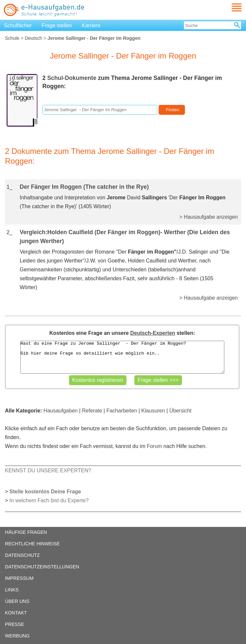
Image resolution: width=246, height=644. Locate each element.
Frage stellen (57, 25)
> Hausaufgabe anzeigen (209, 217)
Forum (154, 446)
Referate (92, 411)
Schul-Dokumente (72, 78)
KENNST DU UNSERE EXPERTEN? (48, 471)
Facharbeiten (122, 411)
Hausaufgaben (60, 411)
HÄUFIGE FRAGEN (26, 532)
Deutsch (33, 38)
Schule (12, 38)
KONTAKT (16, 613)
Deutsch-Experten (153, 333)
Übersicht (180, 411)
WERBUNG (17, 636)
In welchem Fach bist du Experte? (49, 500)
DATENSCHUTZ (22, 555)
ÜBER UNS (17, 601)
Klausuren (153, 411)
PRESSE (14, 624)
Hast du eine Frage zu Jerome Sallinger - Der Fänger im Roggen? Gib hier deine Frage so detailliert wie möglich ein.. (122, 357)
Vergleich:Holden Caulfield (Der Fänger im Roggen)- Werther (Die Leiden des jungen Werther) (125, 237)
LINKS (12, 590)
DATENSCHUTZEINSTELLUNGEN (42, 567)
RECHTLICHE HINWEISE (32, 544)
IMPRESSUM (19, 578)
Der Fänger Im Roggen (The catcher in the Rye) (84, 187)
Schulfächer (18, 25)
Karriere (91, 25)
